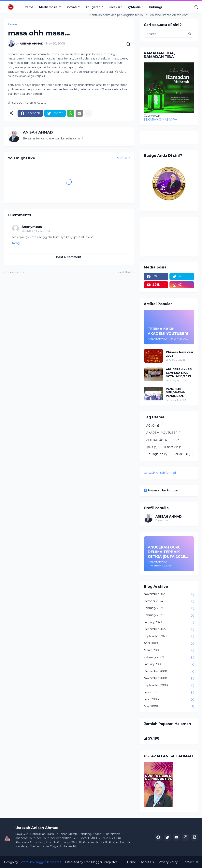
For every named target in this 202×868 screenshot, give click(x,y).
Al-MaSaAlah (157, 440)
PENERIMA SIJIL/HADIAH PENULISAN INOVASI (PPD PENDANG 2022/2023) (176, 392)
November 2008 (169, 678)
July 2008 (169, 693)
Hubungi (155, 7)
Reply (16, 243)
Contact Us (190, 862)
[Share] (127, 44)
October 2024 (169, 601)
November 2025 (169, 594)
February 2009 (169, 657)
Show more (162, 520)
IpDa (152, 447)
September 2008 (169, 685)
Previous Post (16, 272)
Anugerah (93, 7)
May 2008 (169, 706)
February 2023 (169, 615)
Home (131, 862)
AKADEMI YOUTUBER (164, 433)
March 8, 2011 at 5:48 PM (36, 231)
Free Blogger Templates (101, 862)
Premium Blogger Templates (41, 862)
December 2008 (169, 671)
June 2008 (169, 699)
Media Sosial (49, 7)
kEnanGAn (173, 447)
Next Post (124, 272)
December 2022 (169, 629)
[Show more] (88, 113)
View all (122, 158)
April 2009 (169, 643)
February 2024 (169, 608)
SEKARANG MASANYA (160, 119)
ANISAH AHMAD (169, 517)
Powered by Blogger (161, 490)
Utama (29, 7)
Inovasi (72, 7)
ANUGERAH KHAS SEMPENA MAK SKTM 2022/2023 (179, 373)
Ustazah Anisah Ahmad (160, 473)
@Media (134, 7)
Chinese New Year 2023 (180, 354)
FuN (179, 440)
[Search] (195, 7)
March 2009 (169, 650)
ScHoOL (182, 454)
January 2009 (169, 664)
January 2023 (169, 622)
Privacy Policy (168, 862)
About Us (147, 862)
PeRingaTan (157, 454)
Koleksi (114, 7)
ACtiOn (153, 426)
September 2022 (169, 636)
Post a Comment (69, 257)
